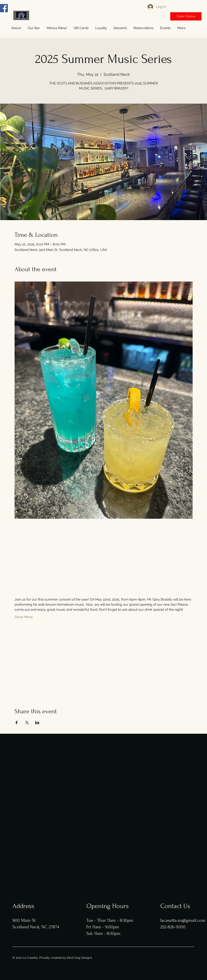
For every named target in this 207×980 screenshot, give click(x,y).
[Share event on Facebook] (17, 723)
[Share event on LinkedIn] (37, 723)
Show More (24, 617)
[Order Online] (186, 16)
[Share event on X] (27, 723)
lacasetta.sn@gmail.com (183, 920)
